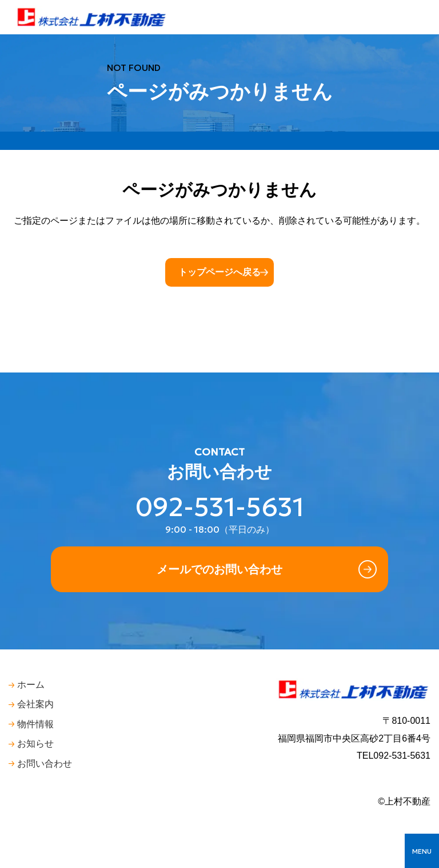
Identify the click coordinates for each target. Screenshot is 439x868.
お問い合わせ (45, 764)
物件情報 (35, 724)
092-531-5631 (220, 507)
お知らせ (35, 744)
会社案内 (35, 704)
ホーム (31, 685)
